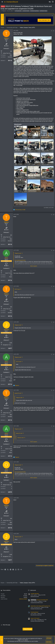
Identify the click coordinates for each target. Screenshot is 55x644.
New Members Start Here (36, 615)
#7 (54, 390)
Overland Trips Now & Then (36, 609)
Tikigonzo (4, 11)
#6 (54, 354)
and (20, 210)
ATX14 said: (17, 289)
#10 (53, 498)
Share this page (28, 629)
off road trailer (18, 11)
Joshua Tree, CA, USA (7, 53)
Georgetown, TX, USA (7, 345)
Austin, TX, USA (9, 273)
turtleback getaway (34, 11)
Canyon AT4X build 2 (35, 618)
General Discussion (35, 596)
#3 (54, 250)
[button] (2, 2)
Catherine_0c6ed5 (23, 599)
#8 (54, 426)
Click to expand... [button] (34, 266)
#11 (53, 534)
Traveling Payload (34, 612)
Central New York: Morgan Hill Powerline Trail (40, 606)
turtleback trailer (43, 11)
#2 (54, 215)
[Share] (52, 31)
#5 (54, 322)
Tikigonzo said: (18, 253)
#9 (54, 462)
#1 (54, 31)
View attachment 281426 (20, 260)
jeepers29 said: (18, 393)
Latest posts (33, 590)
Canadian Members (35, 594)
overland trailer (26, 11)
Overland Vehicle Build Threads (37, 621)
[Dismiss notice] (52, 16)
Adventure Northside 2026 (39, 600)
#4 (54, 286)
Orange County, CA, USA (8, 485)
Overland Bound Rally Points (37, 603)
